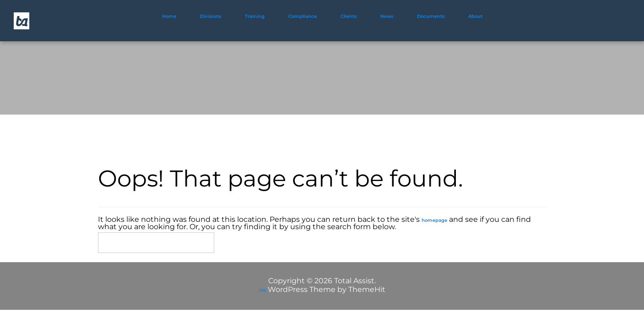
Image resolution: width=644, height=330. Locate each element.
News (387, 16)
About (475, 16)
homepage (434, 220)
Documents (431, 16)
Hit (262, 290)
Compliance (303, 16)
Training (255, 16)
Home (169, 16)
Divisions (211, 16)
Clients (349, 16)
